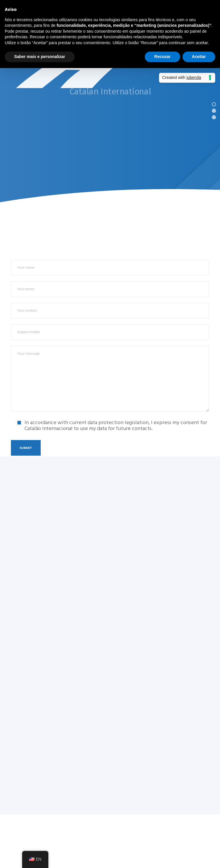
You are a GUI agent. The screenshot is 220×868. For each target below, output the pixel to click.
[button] (214, 104)
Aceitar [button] (199, 57)
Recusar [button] (162, 57)
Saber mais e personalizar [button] (40, 57)
